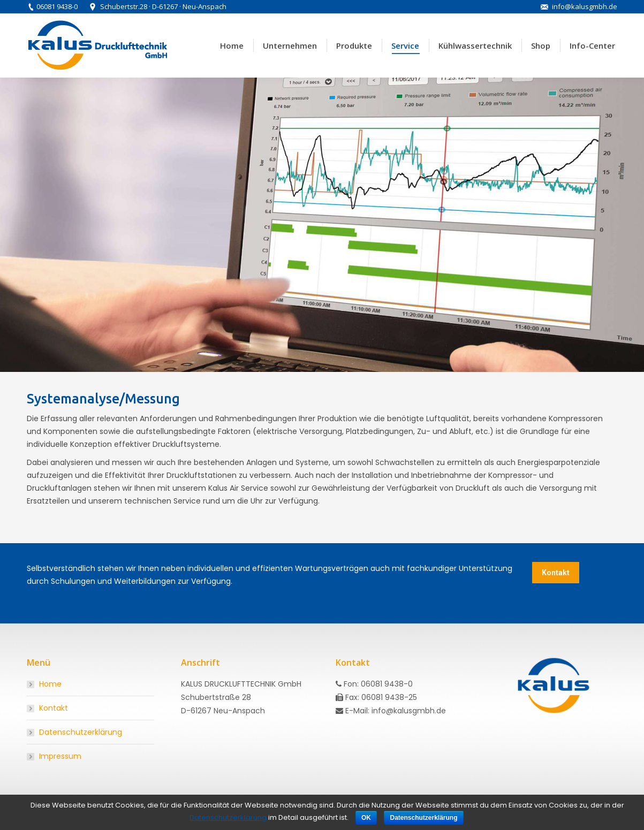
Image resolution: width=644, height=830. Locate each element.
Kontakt (54, 708)
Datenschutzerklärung (81, 732)
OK (366, 818)
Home (50, 684)
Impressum (60, 756)
